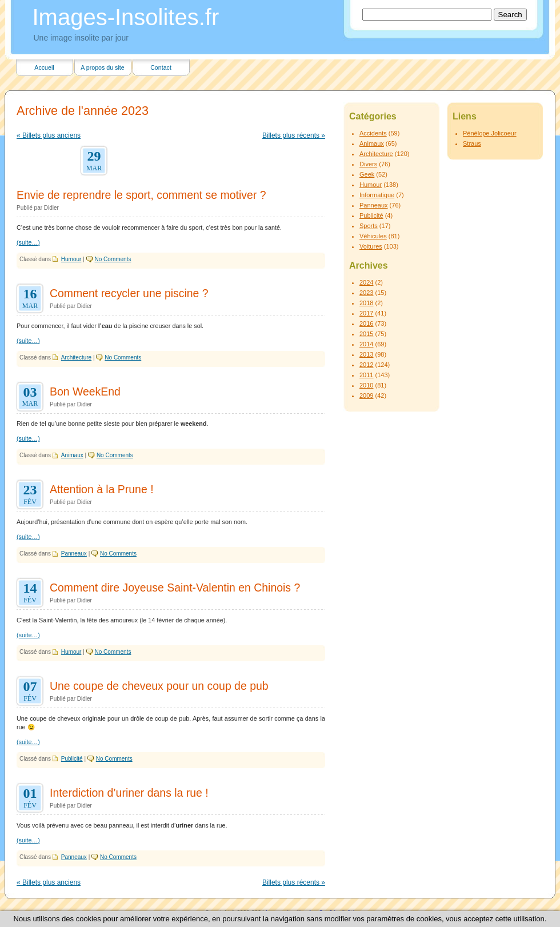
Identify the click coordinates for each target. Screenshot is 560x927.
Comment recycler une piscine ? (129, 293)
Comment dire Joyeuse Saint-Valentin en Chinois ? (175, 588)
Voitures (371, 246)
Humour (71, 259)
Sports (369, 226)
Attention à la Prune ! (102, 489)
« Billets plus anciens (49, 135)
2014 (366, 344)
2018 (366, 303)
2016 (366, 323)
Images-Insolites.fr (126, 17)
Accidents (373, 133)
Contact (161, 67)
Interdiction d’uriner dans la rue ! (129, 793)
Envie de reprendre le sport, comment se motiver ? (141, 195)
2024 (366, 282)
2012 (366, 365)
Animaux (72, 455)
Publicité (72, 759)
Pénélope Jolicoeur (490, 133)
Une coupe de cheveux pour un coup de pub (159, 686)
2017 (366, 313)
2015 (366, 334)
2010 (366, 385)
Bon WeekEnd (85, 391)
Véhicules (373, 236)
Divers (368, 164)
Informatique (377, 195)
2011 (366, 375)
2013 (366, 354)
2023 (366, 293)
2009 (366, 395)
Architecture (76, 357)
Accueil (44, 67)
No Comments (113, 259)
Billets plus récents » (294, 135)
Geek (367, 174)
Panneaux (74, 554)
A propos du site (102, 67)
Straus (472, 143)
